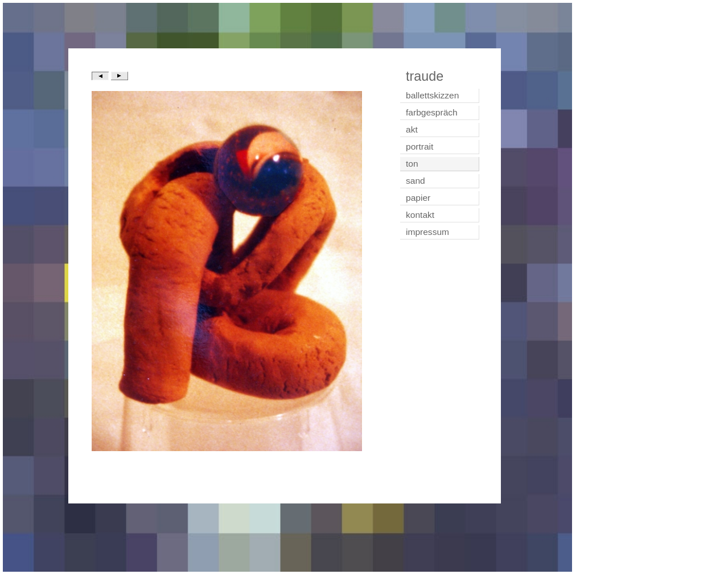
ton (412, 164)
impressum (427, 232)
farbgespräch (432, 112)
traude (425, 76)
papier (418, 198)
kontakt (420, 215)
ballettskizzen (432, 95)
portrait (419, 146)
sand (416, 181)
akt (412, 129)
